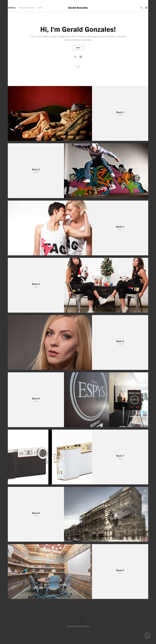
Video (39, 8)
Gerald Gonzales (78, 8)
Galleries (12, 8)
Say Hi (78, 48)
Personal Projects (26, 8)
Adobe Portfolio (83, 626)
